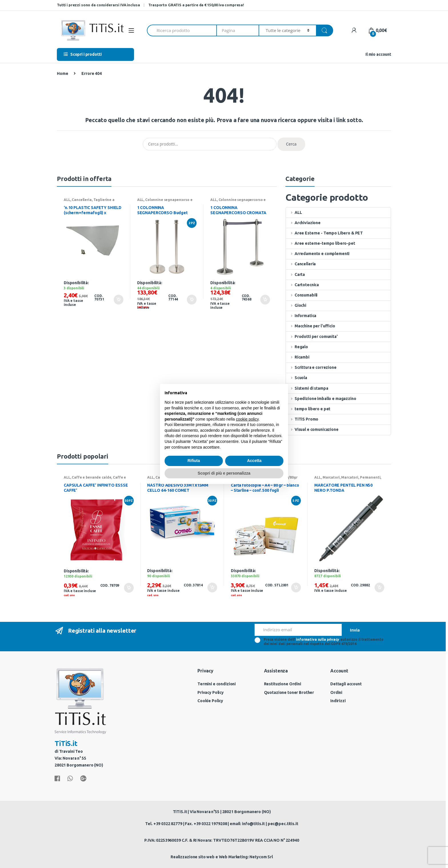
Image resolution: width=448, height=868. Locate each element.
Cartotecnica (302, 285)
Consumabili (302, 295)
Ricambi (298, 357)
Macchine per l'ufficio (311, 326)
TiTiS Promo (302, 419)
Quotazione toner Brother (289, 692)
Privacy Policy (211, 692)
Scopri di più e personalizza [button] (224, 473)
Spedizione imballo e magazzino (321, 399)
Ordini (336, 692)
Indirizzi (338, 701)
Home (62, 73)
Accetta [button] (254, 461)
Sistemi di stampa (307, 388)
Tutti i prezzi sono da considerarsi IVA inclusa (98, 5)
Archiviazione (303, 223)
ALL (67, 200)
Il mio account (378, 54)
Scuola (297, 378)
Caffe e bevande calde (91, 477)
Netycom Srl (261, 857)
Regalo (297, 347)
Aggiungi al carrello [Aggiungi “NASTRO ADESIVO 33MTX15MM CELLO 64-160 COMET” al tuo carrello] (212, 588)
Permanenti (370, 477)
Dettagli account (346, 684)
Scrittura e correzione (311, 367)
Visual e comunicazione (312, 429)
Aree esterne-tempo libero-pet (321, 243)
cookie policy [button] (247, 419)
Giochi (296, 305)
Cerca (291, 144)
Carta (295, 274)
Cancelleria (82, 200)
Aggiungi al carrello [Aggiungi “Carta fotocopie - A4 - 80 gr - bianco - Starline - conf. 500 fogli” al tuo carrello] (296, 588)
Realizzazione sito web (193, 857)
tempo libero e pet (308, 409)
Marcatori (331, 477)
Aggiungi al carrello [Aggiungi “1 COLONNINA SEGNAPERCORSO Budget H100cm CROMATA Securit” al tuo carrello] (191, 300)
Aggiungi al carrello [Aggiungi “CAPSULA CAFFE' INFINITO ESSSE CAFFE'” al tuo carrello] (129, 588)
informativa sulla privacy (317, 639)
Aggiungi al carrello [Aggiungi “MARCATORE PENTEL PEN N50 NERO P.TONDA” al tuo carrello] (379, 588)
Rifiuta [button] (194, 461)
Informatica (301, 316)
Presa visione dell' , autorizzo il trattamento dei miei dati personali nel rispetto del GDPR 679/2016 (324, 642)
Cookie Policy (210, 701)
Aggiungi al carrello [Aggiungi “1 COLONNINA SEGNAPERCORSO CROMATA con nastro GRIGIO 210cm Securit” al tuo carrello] (265, 300)
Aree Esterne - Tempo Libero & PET (324, 233)
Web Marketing (233, 857)
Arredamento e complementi (318, 254)
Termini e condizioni (217, 684)
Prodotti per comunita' (312, 337)
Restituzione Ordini (283, 684)
